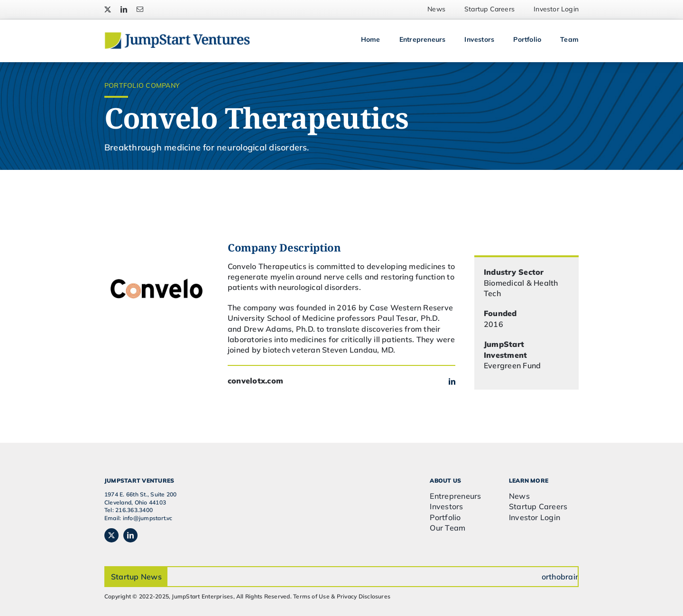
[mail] (140, 9)
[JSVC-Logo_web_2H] (177, 36)
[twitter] (108, 9)
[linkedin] (124, 9)
